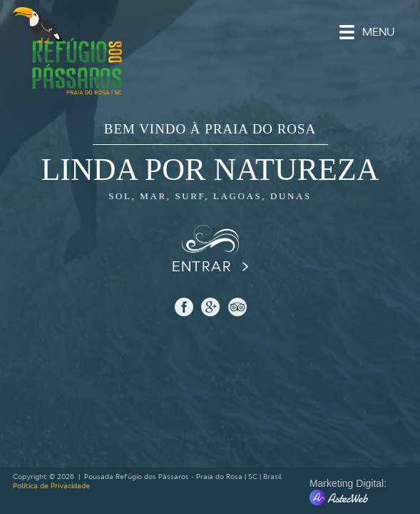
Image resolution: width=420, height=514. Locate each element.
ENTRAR (201, 267)
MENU (379, 32)
